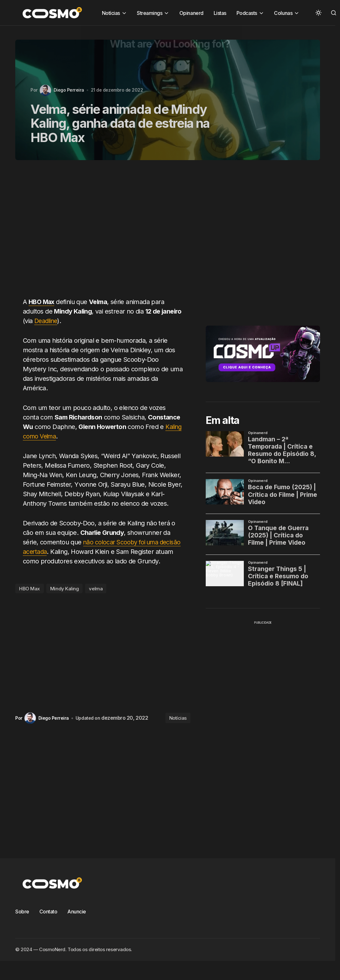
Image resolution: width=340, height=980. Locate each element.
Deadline (47, 321)
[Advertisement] (95, 232)
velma (96, 589)
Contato (48, 912)
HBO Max (30, 589)
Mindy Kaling (65, 589)
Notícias (178, 718)
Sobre (22, 912)
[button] (318, 13)
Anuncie (77, 912)
